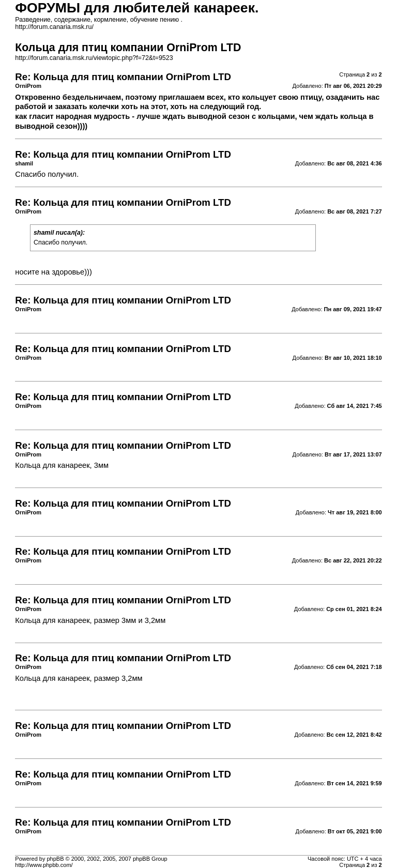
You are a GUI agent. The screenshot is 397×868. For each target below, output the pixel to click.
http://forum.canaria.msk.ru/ (54, 27)
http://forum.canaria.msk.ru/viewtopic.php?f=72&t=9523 (94, 58)
